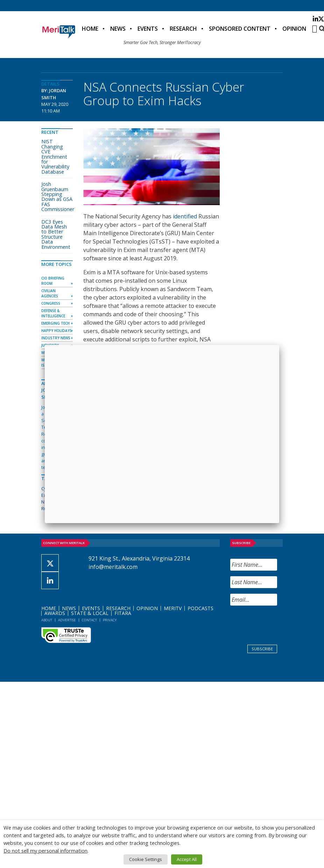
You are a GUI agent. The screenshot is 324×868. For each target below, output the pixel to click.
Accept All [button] (187, 859)
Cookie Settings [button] (146, 859)
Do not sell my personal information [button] (45, 851)
